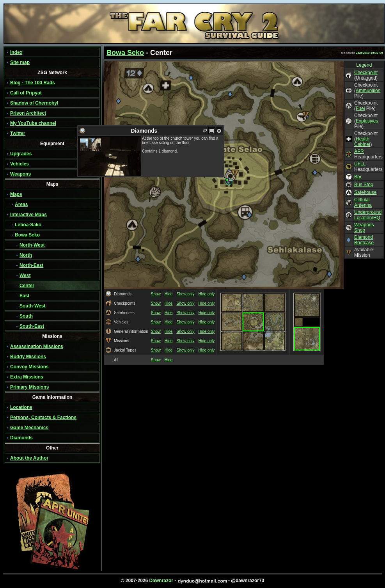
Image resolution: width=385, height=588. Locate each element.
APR (359, 151)
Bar (358, 177)
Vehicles (20, 164)
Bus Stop (364, 185)
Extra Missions (27, 377)
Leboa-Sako (28, 225)
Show (156, 294)
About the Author (29, 458)
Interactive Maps (28, 215)
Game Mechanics (29, 428)
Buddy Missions (28, 357)
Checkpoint (366, 73)
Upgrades (21, 154)
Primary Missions (29, 387)
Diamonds (21, 438)
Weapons (20, 174)
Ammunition (368, 91)
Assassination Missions (37, 346)
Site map (20, 62)
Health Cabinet (362, 142)
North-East (31, 265)
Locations (21, 407)
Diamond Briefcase (364, 240)
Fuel (360, 108)
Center (27, 286)
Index (16, 52)
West (25, 275)
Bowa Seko (27, 235)
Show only (185, 294)
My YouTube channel (33, 123)
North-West (32, 245)
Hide (169, 294)
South (26, 316)
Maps (16, 194)
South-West (32, 306)
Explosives (367, 121)
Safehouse (365, 192)
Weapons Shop (364, 227)
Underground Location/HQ (368, 215)
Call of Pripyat (26, 93)
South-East (32, 326)
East (24, 296)
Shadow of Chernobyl (34, 103)
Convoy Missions (29, 367)
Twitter (18, 133)
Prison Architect (28, 113)
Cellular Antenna (363, 203)
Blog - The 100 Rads (33, 83)
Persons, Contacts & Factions (43, 417)
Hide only (207, 294)
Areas (21, 204)
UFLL (360, 164)
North (26, 255)
